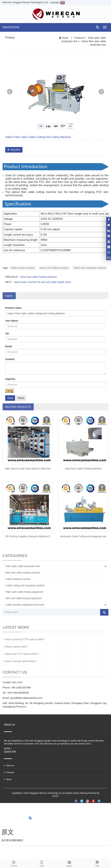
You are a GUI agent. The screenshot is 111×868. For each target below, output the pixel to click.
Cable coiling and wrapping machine (25, 585)
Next (101, 92)
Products (79, 38)
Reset (21, 398)
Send (10, 398)
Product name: (14, 308)
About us (9, 766)
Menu (69, 863)
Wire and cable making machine (23, 573)
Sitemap (84, 793)
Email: (9, 346)
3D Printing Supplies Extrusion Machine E (28, 536)
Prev (10, 92)
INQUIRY (14, 150)
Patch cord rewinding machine (90, 268)
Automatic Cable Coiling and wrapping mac (83, 536)
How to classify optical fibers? (21, 661)
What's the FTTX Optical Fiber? (22, 654)
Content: (10, 359)
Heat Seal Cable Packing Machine (38, 277)
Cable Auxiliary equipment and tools (25, 605)
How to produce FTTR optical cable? (25, 639)
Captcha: (10, 379)
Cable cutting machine (22, 268)
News (8, 779)
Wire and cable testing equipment (24, 598)
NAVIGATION (11, 27)
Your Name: (12, 321)
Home (65, 38)
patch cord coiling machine (54, 268)
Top (97, 863)
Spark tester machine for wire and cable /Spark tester (43, 282)
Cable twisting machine (18, 579)
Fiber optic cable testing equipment (24, 592)
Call (42, 863)
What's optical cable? (16, 647)
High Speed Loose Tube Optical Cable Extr (28, 469)
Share (14, 863)
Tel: (7, 334)
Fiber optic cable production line (23, 566)
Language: (57, 2)
